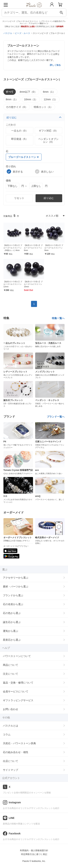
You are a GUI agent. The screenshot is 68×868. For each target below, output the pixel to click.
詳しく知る (55, 65)
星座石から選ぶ (12, 640)
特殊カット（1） (43, 107)
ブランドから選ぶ (13, 595)
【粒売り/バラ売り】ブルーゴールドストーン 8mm (54, 248)
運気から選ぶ (11, 631)
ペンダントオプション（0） (48, 140)
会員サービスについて (16, 691)
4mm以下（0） (28, 92)
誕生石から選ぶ (12, 622)
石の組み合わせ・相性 (16, 752)
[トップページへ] (34, 9)
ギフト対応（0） (48, 131)
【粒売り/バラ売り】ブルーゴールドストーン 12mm (13, 284)
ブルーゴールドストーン (23, 157)
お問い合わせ (11, 709)
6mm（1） (49, 92)
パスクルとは (11, 726)
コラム (7, 734)
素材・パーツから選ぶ (16, 586)
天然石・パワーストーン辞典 (19, 743)
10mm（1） (31, 99)
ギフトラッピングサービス (18, 700)
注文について (11, 674)
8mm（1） (12, 99)
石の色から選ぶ (12, 613)
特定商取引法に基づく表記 (34, 854)
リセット (19, 198)
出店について (11, 761)
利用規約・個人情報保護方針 (34, 850)
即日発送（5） (20, 139)
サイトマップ (11, 770)
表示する (15, 171)
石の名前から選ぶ (13, 604)
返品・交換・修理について (18, 683)
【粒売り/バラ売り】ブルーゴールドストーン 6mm (33, 248)
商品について (11, 665)
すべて (10, 92)
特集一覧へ (58, 318)
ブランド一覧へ (56, 417)
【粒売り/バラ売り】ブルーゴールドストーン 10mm (33, 284)
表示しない (44, 171)
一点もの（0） (20, 131)
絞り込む (34, 117)
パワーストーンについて (17, 656)
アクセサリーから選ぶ (16, 578)
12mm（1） (51, 99)
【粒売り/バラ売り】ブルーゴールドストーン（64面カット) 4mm (13, 248)
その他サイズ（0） (17, 107)
